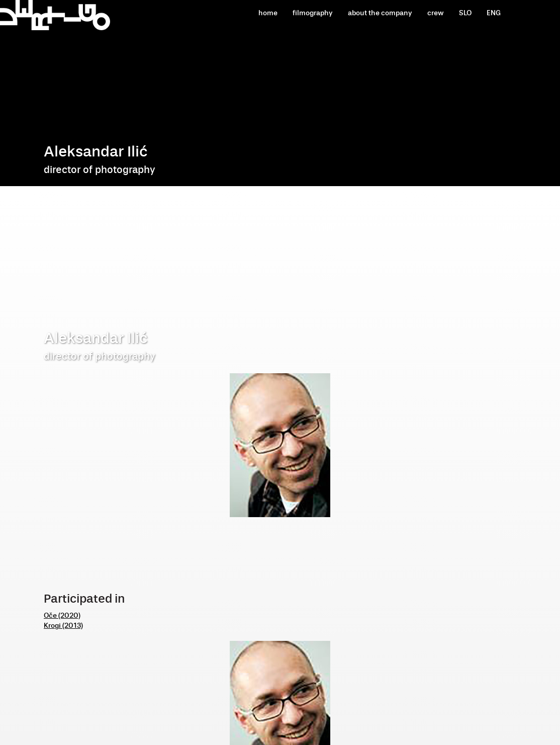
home (268, 13)
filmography (313, 13)
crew (436, 13)
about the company (380, 13)
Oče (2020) (62, 615)
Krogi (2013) (63, 626)
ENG (494, 13)
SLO (465, 13)
